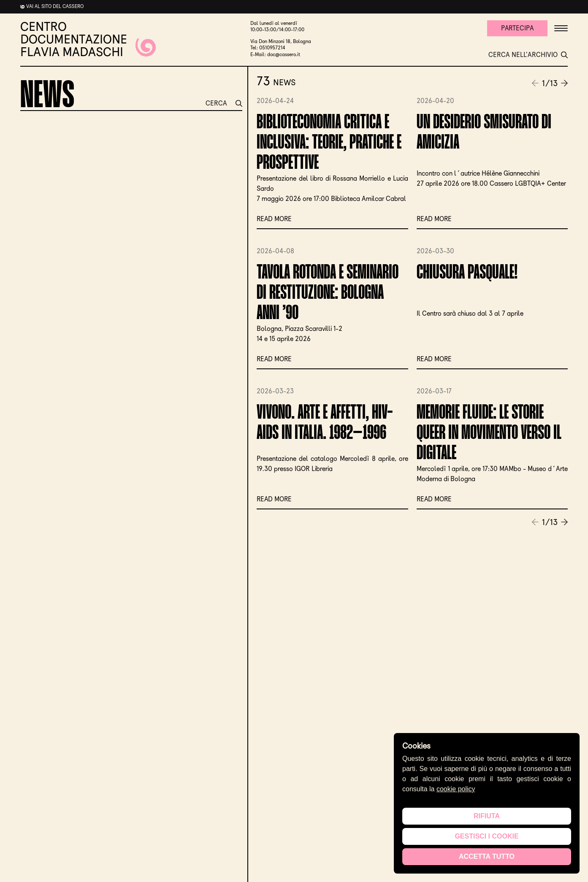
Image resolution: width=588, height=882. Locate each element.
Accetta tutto (487, 856)
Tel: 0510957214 (268, 48)
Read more (275, 219)
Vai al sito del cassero (55, 6)
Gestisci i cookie (486, 836)
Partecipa (517, 28)
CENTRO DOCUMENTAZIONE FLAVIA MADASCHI (88, 39)
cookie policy (456, 789)
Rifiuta (487, 816)
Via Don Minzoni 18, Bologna (281, 41)
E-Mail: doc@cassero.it (275, 54)
